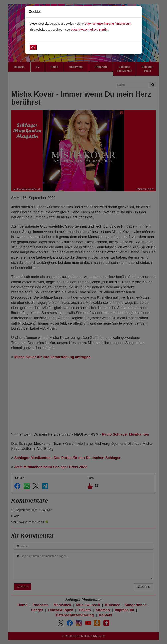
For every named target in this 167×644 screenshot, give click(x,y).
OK (33, 47)
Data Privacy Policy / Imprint (90, 30)
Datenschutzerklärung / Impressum (108, 24)
